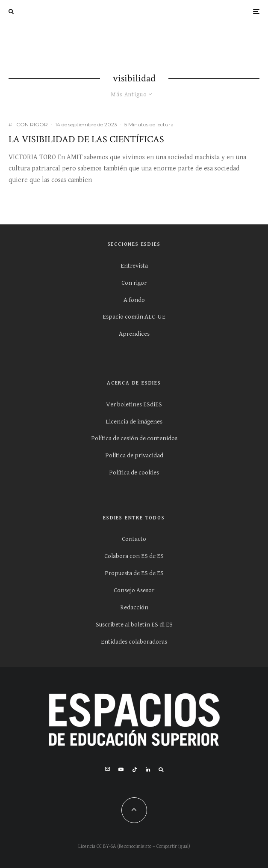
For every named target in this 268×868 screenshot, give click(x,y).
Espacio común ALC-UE (134, 317)
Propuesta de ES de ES (134, 573)
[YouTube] (121, 770)
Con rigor (134, 283)
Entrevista (134, 266)
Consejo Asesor (134, 590)
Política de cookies (134, 473)
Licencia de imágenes (134, 422)
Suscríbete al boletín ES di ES (134, 625)
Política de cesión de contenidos (134, 438)
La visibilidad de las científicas (86, 140)
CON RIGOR (32, 124)
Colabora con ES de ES (134, 556)
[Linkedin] (148, 770)
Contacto (134, 539)
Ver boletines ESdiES (134, 404)
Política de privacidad (134, 455)
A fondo (134, 300)
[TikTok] (135, 770)
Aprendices (134, 334)
